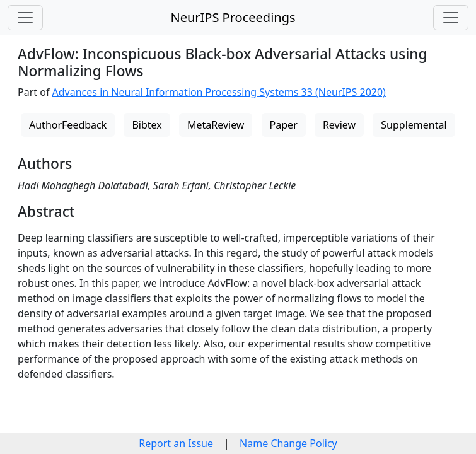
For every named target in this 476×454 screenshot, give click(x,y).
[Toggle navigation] (25, 18)
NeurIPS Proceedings (233, 17)
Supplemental (414, 125)
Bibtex (147, 125)
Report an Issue (176, 443)
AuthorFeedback (68, 125)
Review (339, 125)
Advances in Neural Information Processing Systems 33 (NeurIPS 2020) (219, 92)
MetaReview (216, 125)
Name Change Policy (288, 443)
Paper (284, 125)
